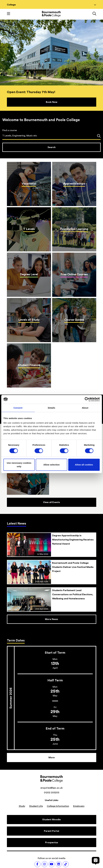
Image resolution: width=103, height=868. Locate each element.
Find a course (10, 130)
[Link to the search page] (94, 14)
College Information (58, 806)
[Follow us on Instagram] (45, 864)
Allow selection (52, 465)
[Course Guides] (74, 320)
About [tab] (85, 408)
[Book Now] (52, 102)
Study (22, 806)
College (52, 5)
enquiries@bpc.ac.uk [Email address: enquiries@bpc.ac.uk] (52, 788)
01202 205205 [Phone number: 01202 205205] (52, 793)
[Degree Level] (29, 275)
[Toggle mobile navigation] (9, 14)
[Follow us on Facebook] (37, 864)
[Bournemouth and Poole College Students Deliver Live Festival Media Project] (52, 572)
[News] (52, 619)
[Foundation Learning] (74, 229)
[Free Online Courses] (74, 275)
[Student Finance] (29, 365)
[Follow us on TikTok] (66, 864)
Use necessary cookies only (19, 465)
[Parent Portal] (52, 831)
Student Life (36, 806)
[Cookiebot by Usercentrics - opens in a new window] (87, 399)
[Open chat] (96, 861)
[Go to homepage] (51, 14)
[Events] (52, 502)
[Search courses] (52, 147)
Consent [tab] (18, 408)
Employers (79, 806)
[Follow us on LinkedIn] (59, 864)
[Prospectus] (52, 843)
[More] (52, 758)
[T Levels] (29, 229)
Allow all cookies (84, 465)
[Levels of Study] (29, 320)
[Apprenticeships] (74, 184)
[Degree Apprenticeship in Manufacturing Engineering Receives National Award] (52, 545)
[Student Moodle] (52, 820)
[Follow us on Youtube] (52, 864)
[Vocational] (29, 184)
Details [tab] (52, 408)
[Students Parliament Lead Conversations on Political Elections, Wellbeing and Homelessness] (52, 599)
